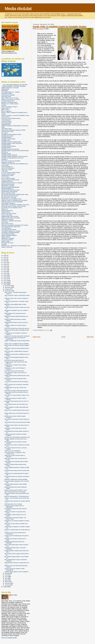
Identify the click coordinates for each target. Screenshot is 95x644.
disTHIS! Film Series (7, 243)
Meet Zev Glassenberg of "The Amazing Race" (17, 496)
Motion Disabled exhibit (8, 193)
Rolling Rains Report (7, 219)
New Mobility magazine (8, 203)
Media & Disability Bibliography (10, 187)
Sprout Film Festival (7, 224)
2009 (5, 284)
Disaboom (4, 159)
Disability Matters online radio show (12, 143)
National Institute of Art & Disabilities (12, 202)
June (6, 577)
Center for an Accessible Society (11, 118)
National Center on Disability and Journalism (14, 200)
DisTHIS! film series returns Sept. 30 (14, 360)
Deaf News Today (7, 129)
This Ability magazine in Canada (11, 231)
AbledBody (5, 91)
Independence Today (8, 175)
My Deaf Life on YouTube (9, 197)
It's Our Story (5, 177)
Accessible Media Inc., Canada (10, 92)
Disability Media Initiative (9, 146)
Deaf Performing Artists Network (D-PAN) (13, 130)
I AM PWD (4, 171)
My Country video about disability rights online (15, 194)
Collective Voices (6, 121)
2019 (5, 266)
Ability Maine (5, 89)
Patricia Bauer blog (7, 210)
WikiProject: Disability (8, 238)
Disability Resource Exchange (10, 149)
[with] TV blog (5, 241)
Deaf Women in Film (7, 131)
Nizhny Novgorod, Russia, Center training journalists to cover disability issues (14, 207)
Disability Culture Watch (8, 139)
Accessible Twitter (7, 93)
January (7, 585)
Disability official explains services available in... (17, 572)
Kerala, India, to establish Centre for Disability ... (17, 344)
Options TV (5, 209)
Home (64, 337)
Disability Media (6, 145)
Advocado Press (6, 96)
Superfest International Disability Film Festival (15, 225)
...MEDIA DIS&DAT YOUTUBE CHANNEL (14, 86)
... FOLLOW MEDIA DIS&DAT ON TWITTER (14, 85)
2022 (5, 261)
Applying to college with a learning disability (16, 479)
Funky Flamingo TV (7, 167)
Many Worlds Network (8, 184)
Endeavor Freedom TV (8, 162)
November (8, 287)
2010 (5, 282)
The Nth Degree (6, 228)
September (8, 291)
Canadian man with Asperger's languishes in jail (17, 437)
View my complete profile (9, 638)
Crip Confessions (6, 123)
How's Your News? (7, 170)
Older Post (90, 337)
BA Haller (14, 595)
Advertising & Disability (8, 95)
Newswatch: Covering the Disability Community (15, 205)
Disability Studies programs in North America (14, 156)
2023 (5, 259)
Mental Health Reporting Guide (10, 190)
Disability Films (6, 140)
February (8, 583)
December (8, 286)
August (7, 573)
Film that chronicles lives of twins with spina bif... (17, 328)
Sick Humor (5, 222)
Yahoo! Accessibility (7, 240)
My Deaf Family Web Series (10, 196)
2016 (5, 271)
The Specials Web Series (9, 230)
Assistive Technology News (9, 102)
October (7, 289)
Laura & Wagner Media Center (10, 180)
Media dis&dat (18, 9)
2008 (5, 587)
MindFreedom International (9, 191)
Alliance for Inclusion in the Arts (11, 99)
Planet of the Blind (7, 215)
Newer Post (37, 337)
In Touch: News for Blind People (11, 172)
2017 (5, 270)
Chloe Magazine (6, 120)
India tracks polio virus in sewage (13, 504)
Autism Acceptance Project (9, 107)
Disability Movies (6, 148)
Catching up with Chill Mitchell (12, 451)
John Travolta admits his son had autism (15, 492)
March (7, 582)
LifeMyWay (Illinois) (7, 181)
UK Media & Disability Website (10, 232)
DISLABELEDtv (6, 124)
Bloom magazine (6, 111)
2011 (5, 280)
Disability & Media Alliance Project (11, 134)
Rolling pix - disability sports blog (11, 221)
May (6, 578)
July (6, 575)
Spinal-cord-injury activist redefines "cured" (16, 490)
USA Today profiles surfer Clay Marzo (14, 371)
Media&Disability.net (7, 189)
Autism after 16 (6, 108)
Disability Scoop (6, 153)
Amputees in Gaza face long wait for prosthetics (17, 336)
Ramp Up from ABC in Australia (11, 218)
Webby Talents (6, 237)
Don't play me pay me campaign (11, 161)
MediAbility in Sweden (8, 186)
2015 (5, 273)
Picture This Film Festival (9, 213)
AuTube (4, 105)
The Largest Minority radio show (11, 227)
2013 (5, 277)
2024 (5, 257)
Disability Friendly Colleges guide (11, 142)
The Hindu (40, 29)
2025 (5, 255)
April (6, 580)
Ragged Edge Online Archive (10, 216)
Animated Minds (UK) (8, 101)
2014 (5, 275)
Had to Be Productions (8, 168)
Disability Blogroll (6, 137)
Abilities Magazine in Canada (10, 88)
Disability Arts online (7, 136)
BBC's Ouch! (5, 110)
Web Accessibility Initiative (9, 235)
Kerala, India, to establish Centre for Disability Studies (60, 27)
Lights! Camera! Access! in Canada (12, 183)
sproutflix (4, 244)
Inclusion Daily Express (8, 174)
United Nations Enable (8, 234)
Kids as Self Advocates (8, 178)
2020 (5, 264)
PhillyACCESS (6, 212)
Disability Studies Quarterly (9, 155)
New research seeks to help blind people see (16, 391)
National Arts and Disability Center (11, 199)
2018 (5, 268)
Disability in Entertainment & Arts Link (12, 158)
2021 (5, 262)
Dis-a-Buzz (5, 133)
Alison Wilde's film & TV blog (10, 98)
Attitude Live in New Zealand (10, 104)
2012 (5, 279)
